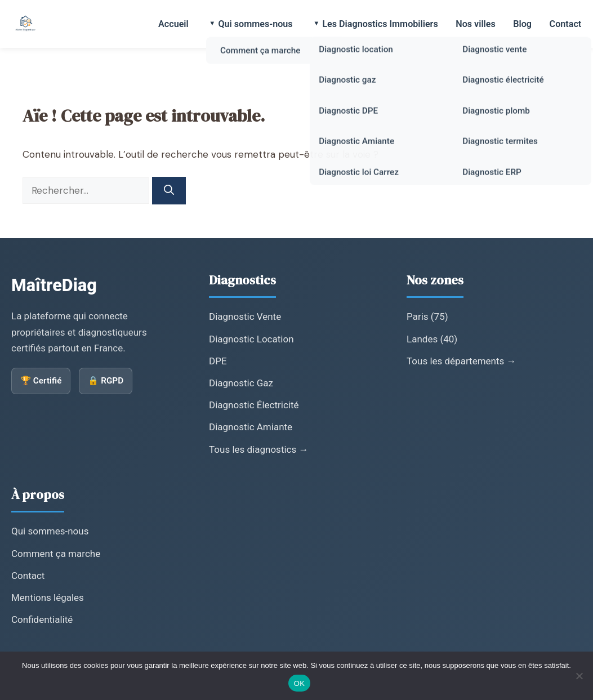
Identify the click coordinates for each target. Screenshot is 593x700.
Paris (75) (427, 316)
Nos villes (478, 24)
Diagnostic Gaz (241, 383)
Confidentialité (42, 619)
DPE (218, 361)
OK (299, 683)
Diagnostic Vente (245, 316)
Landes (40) (432, 339)
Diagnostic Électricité (254, 405)
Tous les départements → (462, 361)
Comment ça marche (56, 554)
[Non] (579, 676)
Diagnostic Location (251, 339)
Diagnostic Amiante (251, 427)
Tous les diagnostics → (258, 449)
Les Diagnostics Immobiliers (383, 24)
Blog (524, 24)
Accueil (178, 24)
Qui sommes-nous (259, 24)
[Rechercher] (169, 191)
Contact (566, 24)
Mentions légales (48, 598)
